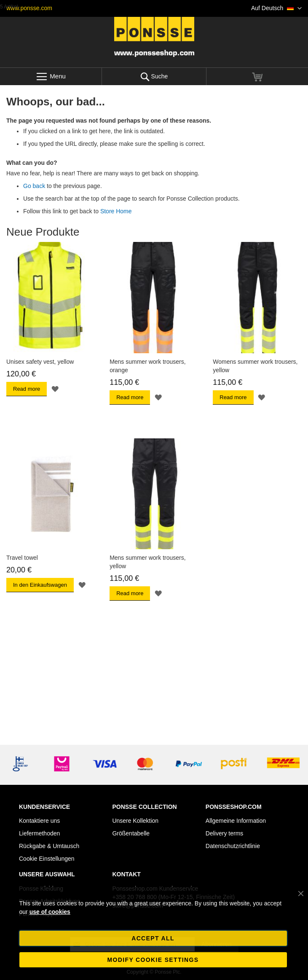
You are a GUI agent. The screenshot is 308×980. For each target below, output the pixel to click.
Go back (34, 186)
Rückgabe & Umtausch (49, 846)
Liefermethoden (39, 833)
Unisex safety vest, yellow (40, 362)
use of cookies (50, 912)
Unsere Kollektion (135, 821)
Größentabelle (131, 833)
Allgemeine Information (236, 821)
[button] (276, 8)
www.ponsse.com (29, 8)
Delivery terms (224, 833)
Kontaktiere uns (39, 821)
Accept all (153, 938)
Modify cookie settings (153, 960)
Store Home (116, 211)
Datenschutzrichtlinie (233, 846)
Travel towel (22, 558)
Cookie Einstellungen (47, 859)
